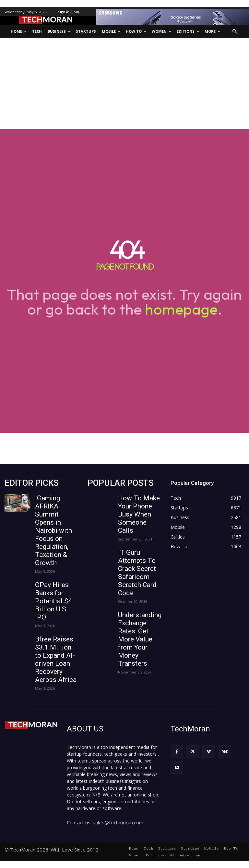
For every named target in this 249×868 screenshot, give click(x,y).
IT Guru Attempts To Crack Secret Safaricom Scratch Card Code (137, 573)
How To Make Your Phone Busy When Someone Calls (139, 514)
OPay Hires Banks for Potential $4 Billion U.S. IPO (53, 601)
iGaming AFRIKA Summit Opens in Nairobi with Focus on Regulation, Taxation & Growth (53, 530)
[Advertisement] (124, 83)
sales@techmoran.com (118, 822)
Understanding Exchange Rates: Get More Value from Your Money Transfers (140, 639)
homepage (181, 309)
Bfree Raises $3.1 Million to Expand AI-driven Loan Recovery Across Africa (56, 659)
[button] (235, 32)
